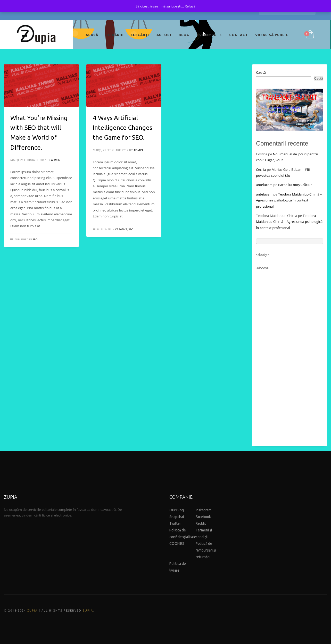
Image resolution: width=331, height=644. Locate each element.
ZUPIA (32, 611)
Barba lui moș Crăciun (295, 185)
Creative (121, 229)
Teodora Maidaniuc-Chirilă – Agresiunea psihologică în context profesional (289, 200)
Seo (35, 239)
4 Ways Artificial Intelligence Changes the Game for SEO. (122, 128)
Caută (261, 72)
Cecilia (261, 170)
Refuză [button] (190, 6)
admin (56, 160)
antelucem (264, 185)
